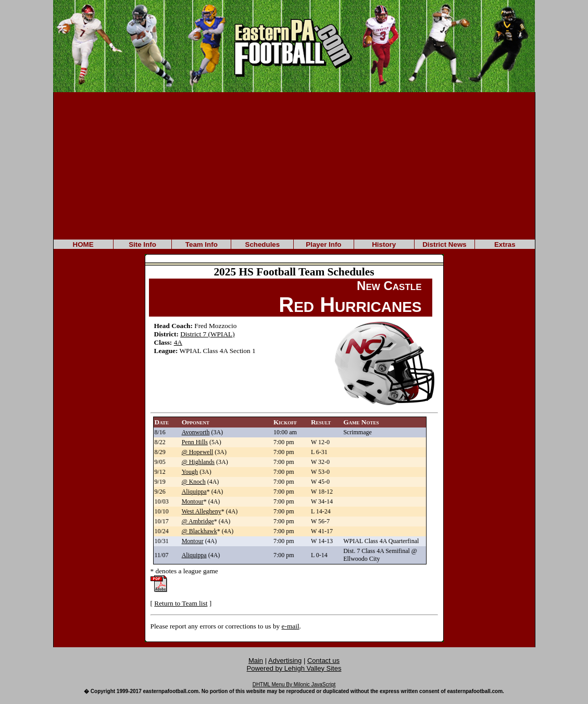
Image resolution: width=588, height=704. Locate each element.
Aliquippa (194, 492)
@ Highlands (198, 462)
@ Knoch (194, 482)
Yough (190, 472)
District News (444, 244)
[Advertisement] (294, 165)
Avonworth (196, 432)
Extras (505, 244)
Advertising (285, 661)
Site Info (142, 244)
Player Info (323, 244)
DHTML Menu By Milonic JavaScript (294, 684)
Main (256, 661)
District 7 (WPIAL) (207, 334)
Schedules (263, 244)
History (384, 244)
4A (178, 342)
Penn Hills (195, 442)
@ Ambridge (198, 521)
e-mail (291, 626)
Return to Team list (181, 603)
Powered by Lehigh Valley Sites (294, 668)
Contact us (323, 661)
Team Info (202, 244)
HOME (83, 244)
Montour (193, 501)
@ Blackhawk (199, 531)
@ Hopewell (198, 452)
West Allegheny (202, 511)
